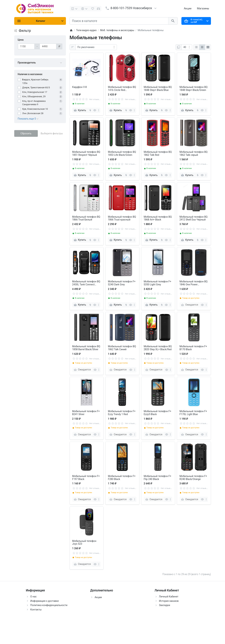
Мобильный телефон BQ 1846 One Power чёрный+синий (193, 283)
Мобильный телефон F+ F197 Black (86, 478)
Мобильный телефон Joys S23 (84, 542)
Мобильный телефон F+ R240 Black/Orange (193, 478)
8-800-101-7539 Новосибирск (131, 8)
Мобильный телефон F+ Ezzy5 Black (158, 413)
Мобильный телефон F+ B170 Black (193, 348)
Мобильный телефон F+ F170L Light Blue (193, 413)
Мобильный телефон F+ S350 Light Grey (158, 283)
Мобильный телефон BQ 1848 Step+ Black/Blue (158, 89)
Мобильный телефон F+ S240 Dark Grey (122, 283)
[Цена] (26, 46)
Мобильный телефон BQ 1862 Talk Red (158, 153)
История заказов (169, 601)
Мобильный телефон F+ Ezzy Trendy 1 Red (122, 413)
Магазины (203, 8)
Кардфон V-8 (80, 87)
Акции (188, 8)
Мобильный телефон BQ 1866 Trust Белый (86, 218)
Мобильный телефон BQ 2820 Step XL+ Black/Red (158, 348)
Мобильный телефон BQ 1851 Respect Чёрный (86, 153)
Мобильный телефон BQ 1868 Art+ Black (158, 218)
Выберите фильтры (52, 133)
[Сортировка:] (96, 47)
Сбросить (26, 133)
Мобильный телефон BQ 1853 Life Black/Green (122, 153)
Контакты (36, 610)
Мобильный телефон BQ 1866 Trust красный (122, 218)
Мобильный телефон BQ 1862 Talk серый (193, 153)
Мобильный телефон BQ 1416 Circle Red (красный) (122, 89)
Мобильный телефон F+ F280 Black (122, 478)
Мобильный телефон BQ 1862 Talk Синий (122, 348)
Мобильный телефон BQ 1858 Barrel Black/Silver (86, 348)
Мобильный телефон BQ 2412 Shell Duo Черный (193, 218)
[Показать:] (187, 47)
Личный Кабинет (169, 597)
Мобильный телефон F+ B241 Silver (86, 413)
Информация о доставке (44, 601)
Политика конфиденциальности (49, 605)
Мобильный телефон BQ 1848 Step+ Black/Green (193, 89)
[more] (99, 110)
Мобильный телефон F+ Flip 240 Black (158, 478)
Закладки (164, 605)
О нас (33, 597)
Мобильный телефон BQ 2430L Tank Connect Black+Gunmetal (86, 283)
